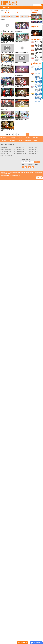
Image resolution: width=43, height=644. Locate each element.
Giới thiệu (12, 138)
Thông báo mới (36, 39)
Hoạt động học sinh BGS (7, 155)
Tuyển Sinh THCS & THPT (21, 153)
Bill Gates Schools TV (9, 12)
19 (28, 135)
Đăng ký (37, 162)
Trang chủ (3, 10)
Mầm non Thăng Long (5, 16)
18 (24, 135)
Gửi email (39, 178)
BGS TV (7, 10)
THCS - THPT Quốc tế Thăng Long (25, 16)
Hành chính (28, 141)
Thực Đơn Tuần (5, 153)
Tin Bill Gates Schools (6, 149)
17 (21, 135)
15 (15, 135)
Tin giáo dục (4, 147)
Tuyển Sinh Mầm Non (20, 149)
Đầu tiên (8, 135)
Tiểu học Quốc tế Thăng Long (15, 16)
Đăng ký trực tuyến (22, 643)
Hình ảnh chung (32, 153)
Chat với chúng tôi (36, 643)
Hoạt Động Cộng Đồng (6, 151)
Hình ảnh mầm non (33, 147)
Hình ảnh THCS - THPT (34, 151)
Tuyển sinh (27, 138)
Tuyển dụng (12, 141)
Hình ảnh (36, 138)
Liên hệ (20, 141)
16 (18, 135)
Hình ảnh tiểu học (32, 149)
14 (12, 135)
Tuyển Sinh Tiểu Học (20, 151)
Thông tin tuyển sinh (19, 147)
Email (36, 141)
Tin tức (20, 138)
